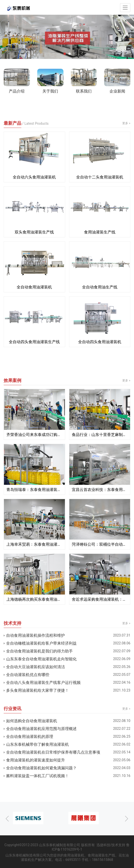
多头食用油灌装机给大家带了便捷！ (37, 690)
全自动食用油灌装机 (34, 287)
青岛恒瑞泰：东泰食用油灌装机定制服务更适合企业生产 (34, 490)
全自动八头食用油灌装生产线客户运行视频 (43, 683)
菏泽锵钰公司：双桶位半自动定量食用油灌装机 (100, 544)
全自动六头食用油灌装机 (34, 177)
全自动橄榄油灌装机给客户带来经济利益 (41, 643)
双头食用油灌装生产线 (34, 232)
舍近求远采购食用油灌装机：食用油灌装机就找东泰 (100, 599)
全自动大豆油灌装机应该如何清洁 (36, 667)
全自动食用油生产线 (100, 287)
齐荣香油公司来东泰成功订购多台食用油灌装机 (34, 435)
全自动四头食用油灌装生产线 (34, 342)
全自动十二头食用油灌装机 (100, 177)
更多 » (126, 123)
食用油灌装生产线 (100, 232)
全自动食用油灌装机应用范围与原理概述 (41, 729)
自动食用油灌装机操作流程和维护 (36, 635)
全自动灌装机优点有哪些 (28, 675)
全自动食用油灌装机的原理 (30, 737)
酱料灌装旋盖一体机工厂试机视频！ (37, 776)
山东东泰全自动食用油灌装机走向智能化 (41, 659)
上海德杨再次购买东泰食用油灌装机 (34, 599)
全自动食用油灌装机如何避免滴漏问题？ (41, 768)
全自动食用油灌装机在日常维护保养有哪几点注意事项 (53, 752)
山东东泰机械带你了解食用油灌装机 (37, 744)
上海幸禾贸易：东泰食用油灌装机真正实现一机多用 (34, 544)
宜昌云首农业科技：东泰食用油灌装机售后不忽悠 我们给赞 (100, 490)
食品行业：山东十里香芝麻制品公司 (100, 435)
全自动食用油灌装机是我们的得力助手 (39, 651)
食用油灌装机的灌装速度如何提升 (36, 760)
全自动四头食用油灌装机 (100, 342)
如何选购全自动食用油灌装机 (32, 721)
